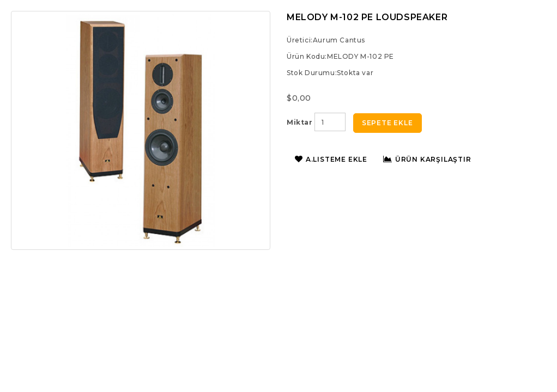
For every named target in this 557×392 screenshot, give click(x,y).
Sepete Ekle (388, 123)
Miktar (300, 122)
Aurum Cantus (339, 40)
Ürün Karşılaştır (427, 159)
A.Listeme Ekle (331, 159)
